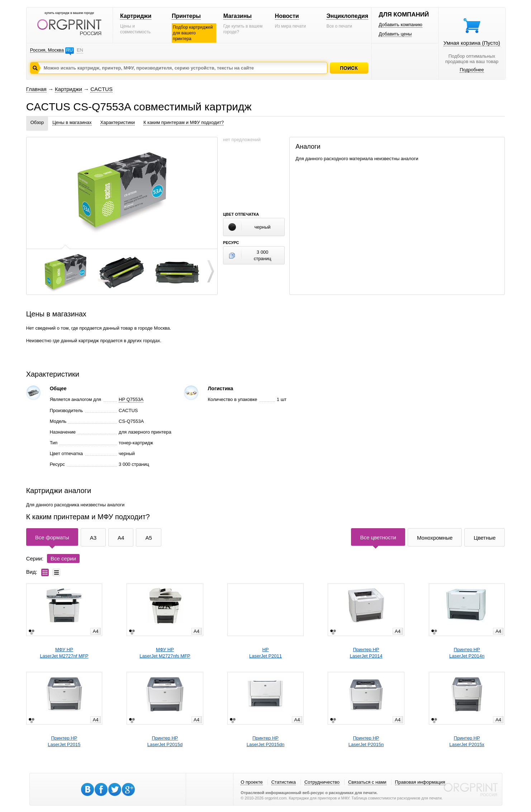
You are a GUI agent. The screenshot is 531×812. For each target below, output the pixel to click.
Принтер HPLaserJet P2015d (165, 741)
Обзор (37, 122)
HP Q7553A (131, 399)
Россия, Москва (47, 50)
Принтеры (186, 16)
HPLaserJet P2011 (265, 653)
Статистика (284, 782)
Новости (287, 16)
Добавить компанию (400, 25)
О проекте (252, 782)
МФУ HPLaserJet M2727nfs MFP (165, 653)
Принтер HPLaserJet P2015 (64, 741)
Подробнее (472, 70)
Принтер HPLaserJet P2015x (467, 741)
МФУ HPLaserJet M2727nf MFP (64, 653)
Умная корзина (472, 43)
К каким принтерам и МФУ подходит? (184, 122)
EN (80, 50)
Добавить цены (395, 34)
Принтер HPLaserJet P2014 (366, 653)
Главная (36, 89)
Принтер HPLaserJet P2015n (366, 741)
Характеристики (118, 122)
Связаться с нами (367, 782)
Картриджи (136, 16)
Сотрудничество (322, 782)
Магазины (238, 16)
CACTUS (101, 89)
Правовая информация (420, 782)
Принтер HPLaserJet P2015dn (266, 741)
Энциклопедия (347, 16)
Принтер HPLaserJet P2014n (467, 653)
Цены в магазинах (72, 122)
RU (69, 50)
